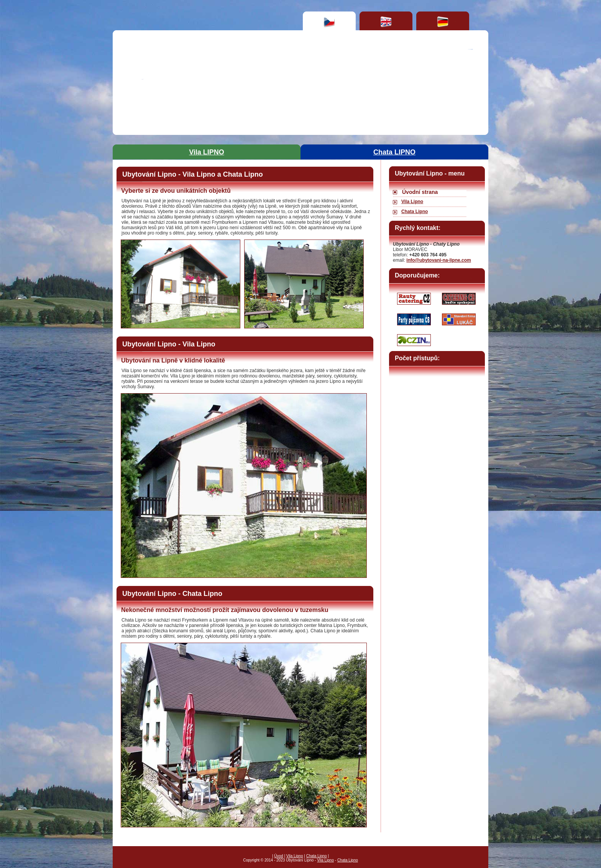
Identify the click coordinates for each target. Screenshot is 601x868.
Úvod (278, 856)
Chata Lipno (415, 212)
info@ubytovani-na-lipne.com (438, 260)
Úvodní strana (420, 192)
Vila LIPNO (207, 152)
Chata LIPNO (394, 152)
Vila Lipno (412, 202)
